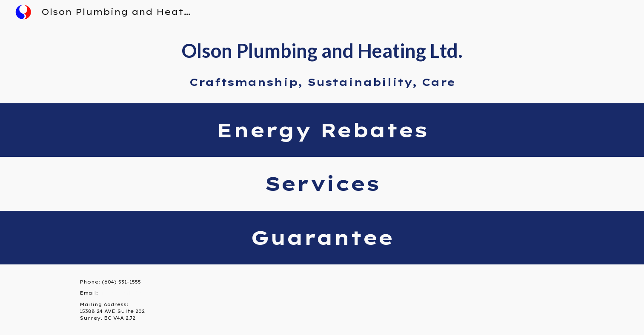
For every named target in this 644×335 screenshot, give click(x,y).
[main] (322, 64)
